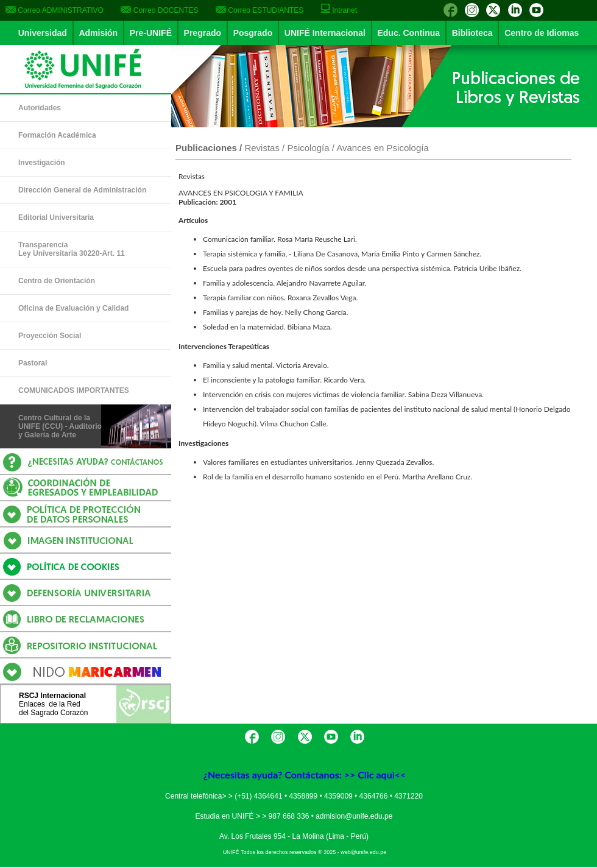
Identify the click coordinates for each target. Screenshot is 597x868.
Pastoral (33, 363)
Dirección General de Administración (82, 190)
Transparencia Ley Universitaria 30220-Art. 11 (72, 249)
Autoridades (40, 108)
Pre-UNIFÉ (151, 33)
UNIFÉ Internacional (325, 33)
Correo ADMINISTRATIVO (55, 10)
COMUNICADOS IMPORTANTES (74, 390)
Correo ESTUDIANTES (260, 10)
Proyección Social (50, 336)
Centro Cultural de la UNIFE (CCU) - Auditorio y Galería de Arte (60, 426)
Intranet (339, 10)
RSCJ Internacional (52, 696)
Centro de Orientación (57, 281)
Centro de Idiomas (542, 33)
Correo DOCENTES (159, 10)
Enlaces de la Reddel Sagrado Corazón (53, 708)
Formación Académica (57, 135)
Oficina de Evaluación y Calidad (73, 308)
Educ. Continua (408, 33)
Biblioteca (472, 33)
